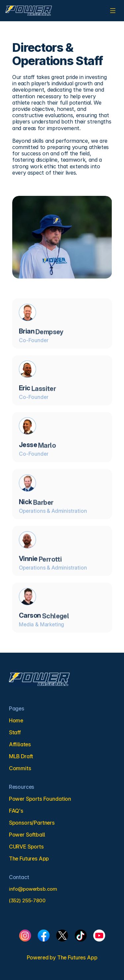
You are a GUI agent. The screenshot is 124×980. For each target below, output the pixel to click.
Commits (20, 768)
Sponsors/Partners (32, 823)
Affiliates (20, 744)
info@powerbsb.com (33, 889)
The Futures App (77, 957)
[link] (29, 11)
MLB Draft (21, 756)
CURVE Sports (26, 847)
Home (16, 720)
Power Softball (27, 835)
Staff (15, 732)
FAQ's (16, 811)
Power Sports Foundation (40, 799)
